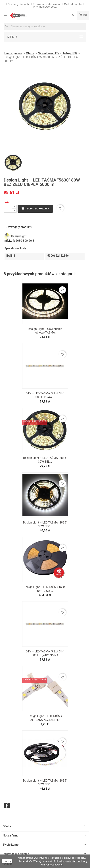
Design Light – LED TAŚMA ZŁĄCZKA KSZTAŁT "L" (45, 718)
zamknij (7, 861)
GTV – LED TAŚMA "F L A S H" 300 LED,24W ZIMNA (45, 653)
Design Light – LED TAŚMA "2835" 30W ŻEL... (45, 460)
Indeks (8, 241)
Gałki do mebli (73, 4)
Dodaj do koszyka (35, 209)
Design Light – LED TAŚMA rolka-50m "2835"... (45, 589)
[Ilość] (8, 209)
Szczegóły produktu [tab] (19, 227)
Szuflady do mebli (19, 4)
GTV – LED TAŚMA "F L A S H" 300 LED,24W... (45, 395)
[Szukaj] (45, 26)
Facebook (7, 806)
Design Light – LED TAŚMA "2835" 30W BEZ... (45, 524)
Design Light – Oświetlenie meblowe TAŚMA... (45, 331)
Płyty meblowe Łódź (45, 7)
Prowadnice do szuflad (47, 4)
